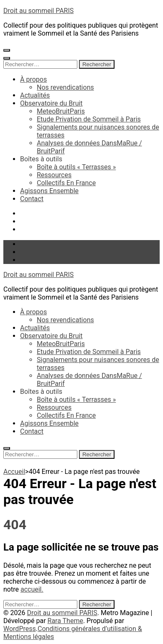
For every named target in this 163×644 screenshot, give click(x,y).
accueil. (32, 589)
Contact (32, 199)
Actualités (35, 95)
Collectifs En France (66, 183)
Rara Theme (65, 621)
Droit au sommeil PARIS (38, 11)
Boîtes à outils (41, 159)
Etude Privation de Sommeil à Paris (89, 119)
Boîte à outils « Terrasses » (76, 167)
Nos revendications (65, 87)
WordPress (20, 629)
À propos (33, 79)
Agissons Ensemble (49, 191)
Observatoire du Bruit (51, 103)
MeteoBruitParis (61, 111)
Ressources (54, 175)
